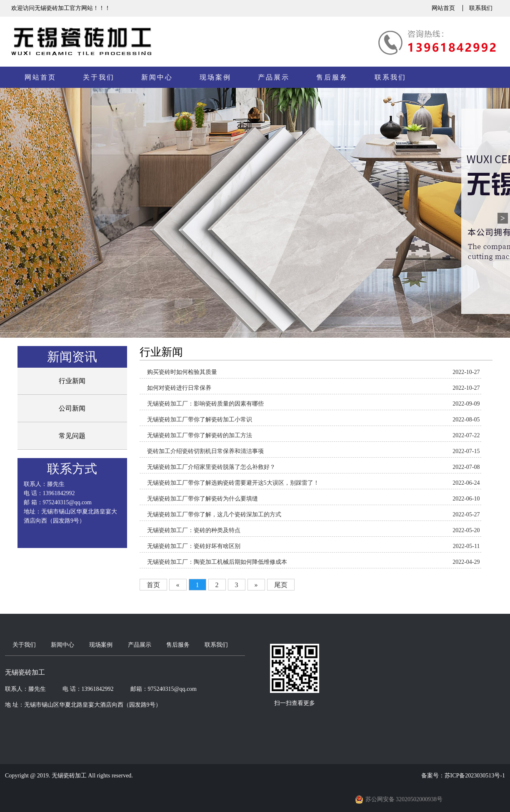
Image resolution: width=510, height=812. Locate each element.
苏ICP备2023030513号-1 (475, 776)
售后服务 (332, 77)
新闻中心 (157, 77)
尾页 (281, 585)
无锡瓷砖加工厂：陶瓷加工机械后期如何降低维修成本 (217, 562)
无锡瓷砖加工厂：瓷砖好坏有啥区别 (194, 546)
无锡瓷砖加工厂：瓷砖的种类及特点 (194, 530)
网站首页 (443, 8)
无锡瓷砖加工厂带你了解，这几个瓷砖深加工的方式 (214, 514)
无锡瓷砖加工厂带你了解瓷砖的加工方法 (200, 435)
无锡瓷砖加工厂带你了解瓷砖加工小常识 (200, 420)
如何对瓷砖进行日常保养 (179, 388)
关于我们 (99, 77)
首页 (153, 585)
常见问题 (72, 436)
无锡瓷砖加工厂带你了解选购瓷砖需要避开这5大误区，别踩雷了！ (233, 483)
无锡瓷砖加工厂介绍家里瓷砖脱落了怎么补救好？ (211, 467)
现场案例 (215, 77)
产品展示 (274, 77)
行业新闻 (72, 381)
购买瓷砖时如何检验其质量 (182, 372)
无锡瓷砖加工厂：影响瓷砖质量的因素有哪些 (205, 404)
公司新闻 (72, 408)
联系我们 (481, 8)
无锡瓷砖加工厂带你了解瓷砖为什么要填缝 (202, 499)
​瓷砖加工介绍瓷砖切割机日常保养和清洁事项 (205, 451)
